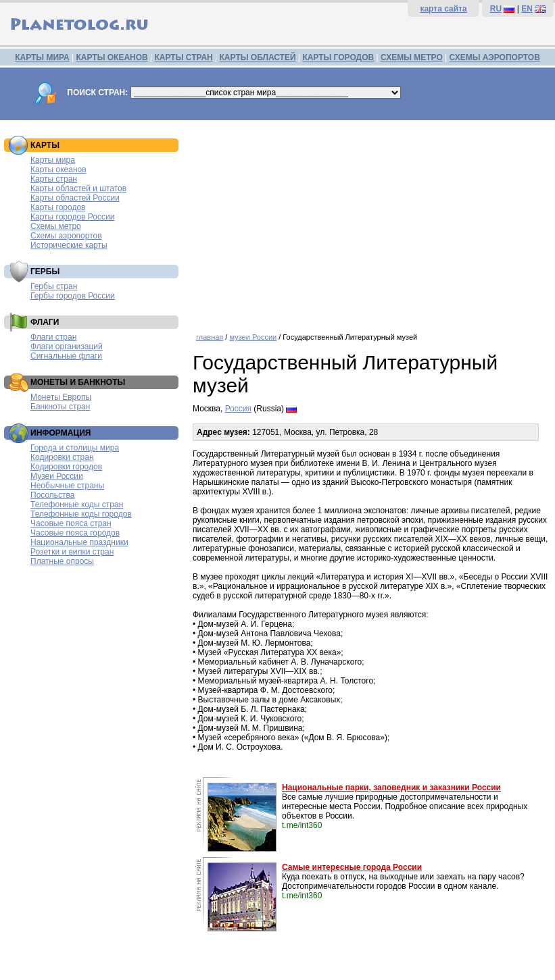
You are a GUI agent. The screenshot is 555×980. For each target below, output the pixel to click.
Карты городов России (72, 217)
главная (210, 337)
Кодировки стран (62, 457)
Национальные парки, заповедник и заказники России (391, 788)
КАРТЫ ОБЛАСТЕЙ (258, 57)
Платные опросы (62, 561)
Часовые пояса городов (75, 533)
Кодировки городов (66, 467)
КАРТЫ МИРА (42, 57)
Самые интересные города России (352, 867)
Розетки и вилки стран (72, 552)
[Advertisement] (370, 222)
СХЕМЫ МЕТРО (412, 57)
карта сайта (443, 9)
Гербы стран (54, 286)
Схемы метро (56, 226)
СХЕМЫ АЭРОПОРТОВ (495, 57)
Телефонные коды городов (81, 514)
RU (496, 9)
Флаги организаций (67, 346)
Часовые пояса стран (71, 523)
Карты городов (58, 207)
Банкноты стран (60, 407)
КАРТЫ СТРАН (184, 57)
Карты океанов (58, 170)
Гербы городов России (73, 296)
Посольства (53, 495)
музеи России (253, 337)
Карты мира (53, 160)
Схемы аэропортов (66, 236)
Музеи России (57, 476)
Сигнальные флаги (66, 356)
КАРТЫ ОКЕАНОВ (112, 57)
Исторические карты (69, 245)
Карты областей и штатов (78, 188)
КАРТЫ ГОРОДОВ (338, 57)
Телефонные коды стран (77, 505)
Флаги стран (53, 337)
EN (527, 9)
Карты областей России (75, 198)
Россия (238, 409)
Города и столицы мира (75, 448)
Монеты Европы (61, 397)
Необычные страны (67, 486)
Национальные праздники (79, 542)
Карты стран (54, 179)
